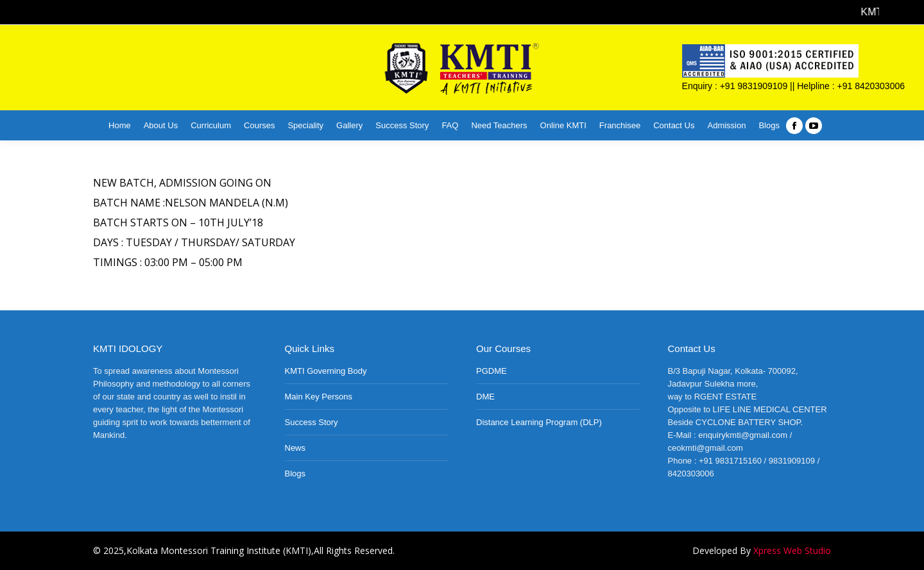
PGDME (492, 371)
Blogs (295, 474)
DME (485, 397)
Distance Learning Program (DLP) (539, 422)
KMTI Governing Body (326, 371)
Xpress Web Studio (792, 550)
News (295, 448)
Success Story (312, 422)
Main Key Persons (319, 397)
